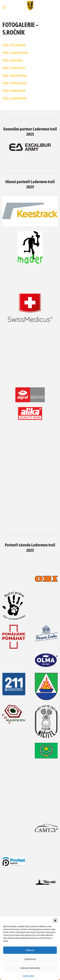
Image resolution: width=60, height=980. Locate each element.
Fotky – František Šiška (14, 98)
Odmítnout (30, 959)
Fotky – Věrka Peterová (14, 75)
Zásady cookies (28, 976)
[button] (55, 920)
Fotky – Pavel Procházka (15, 52)
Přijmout (30, 950)
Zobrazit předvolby (30, 968)
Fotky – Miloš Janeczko (14, 83)
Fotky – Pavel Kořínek (14, 90)
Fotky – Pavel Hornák (14, 68)
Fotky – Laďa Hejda (12, 60)
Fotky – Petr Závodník (14, 45)
